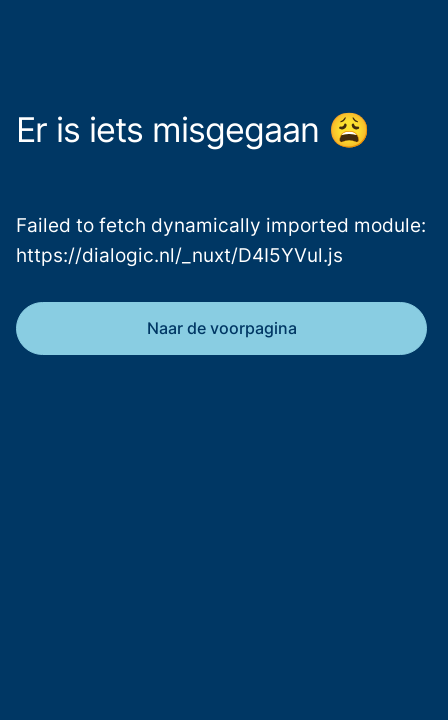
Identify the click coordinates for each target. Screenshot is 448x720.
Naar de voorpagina (222, 328)
